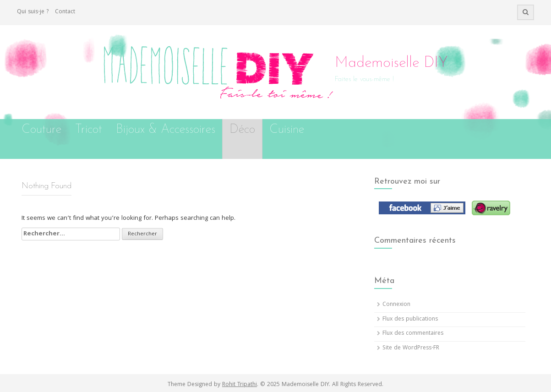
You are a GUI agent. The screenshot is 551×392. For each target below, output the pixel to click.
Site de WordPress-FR (411, 348)
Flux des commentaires (413, 334)
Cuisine (287, 130)
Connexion (396, 305)
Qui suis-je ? (33, 12)
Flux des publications (410, 319)
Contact (65, 12)
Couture (41, 130)
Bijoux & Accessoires (166, 130)
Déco (242, 130)
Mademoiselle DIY (391, 63)
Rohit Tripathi (240, 385)
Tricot (89, 130)
